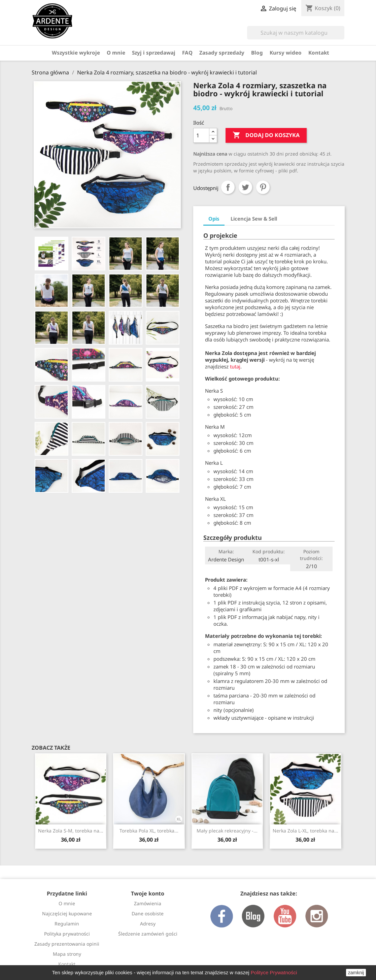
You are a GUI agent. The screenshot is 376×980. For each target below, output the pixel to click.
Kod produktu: (269, 551)
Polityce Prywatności (274, 972)
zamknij (356, 973)
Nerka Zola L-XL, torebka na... (305, 831)
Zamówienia (148, 903)
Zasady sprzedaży (222, 53)
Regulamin (67, 924)
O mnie (116, 53)
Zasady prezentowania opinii (67, 944)
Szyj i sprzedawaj (154, 53)
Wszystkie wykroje (76, 53)
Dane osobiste (148, 913)
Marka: (226, 551)
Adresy (148, 924)
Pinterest (263, 187)
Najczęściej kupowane (67, 913)
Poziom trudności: (311, 555)
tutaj (235, 366)
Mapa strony (67, 954)
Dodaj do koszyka (266, 135)
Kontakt (319, 53)
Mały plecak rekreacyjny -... (227, 831)
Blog (257, 53)
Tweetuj (245, 187)
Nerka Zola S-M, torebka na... (71, 831)
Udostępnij (228, 187)
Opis (214, 219)
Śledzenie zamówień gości (148, 934)
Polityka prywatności (67, 934)
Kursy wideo (286, 53)
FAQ (187, 53)
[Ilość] (201, 135)
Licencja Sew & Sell (254, 219)
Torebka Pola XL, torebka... (149, 831)
